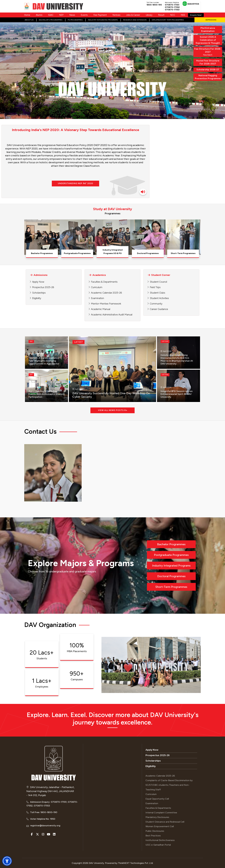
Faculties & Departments (104, 282)
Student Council (158, 282)
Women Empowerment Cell (160, 826)
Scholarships (39, 293)
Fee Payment (100, 15)
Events (84, 15)
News (72, 15)
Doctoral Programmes (171, 576)
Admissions (211, 20)
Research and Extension (135, 20)
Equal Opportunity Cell (157, 799)
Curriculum (97, 287)
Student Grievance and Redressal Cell (165, 822)
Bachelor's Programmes (51, 20)
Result (161, 15)
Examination (98, 298)
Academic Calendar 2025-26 (106, 293)
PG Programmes (75, 20)
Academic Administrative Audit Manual (112, 315)
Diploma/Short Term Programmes (168, 20)
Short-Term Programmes (171, 587)
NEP (61, 15)
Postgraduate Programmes (171, 555)
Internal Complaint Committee (161, 813)
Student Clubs (157, 293)
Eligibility (37, 298)
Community (156, 304)
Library (149, 15)
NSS (183, 15)
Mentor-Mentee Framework (106, 304)
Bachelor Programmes (171, 544)
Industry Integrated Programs (103, 20)
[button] (7, 861)
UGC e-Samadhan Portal (158, 845)
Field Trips (155, 287)
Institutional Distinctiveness (160, 840)
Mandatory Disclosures (157, 817)
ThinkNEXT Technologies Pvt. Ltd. (136, 863)
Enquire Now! (196, 15)
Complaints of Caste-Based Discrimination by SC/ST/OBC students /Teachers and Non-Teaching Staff (169, 785)
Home (27, 15)
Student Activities (159, 298)
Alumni (39, 15)
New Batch (208, 52)
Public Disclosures (155, 831)
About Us (29, 20)
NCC (173, 15)
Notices (116, 15)
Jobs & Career (133, 15)
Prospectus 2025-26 (43, 287)
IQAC (51, 15)
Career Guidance (159, 309)
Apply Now (38, 282)
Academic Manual (101, 309)
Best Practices (153, 836)
